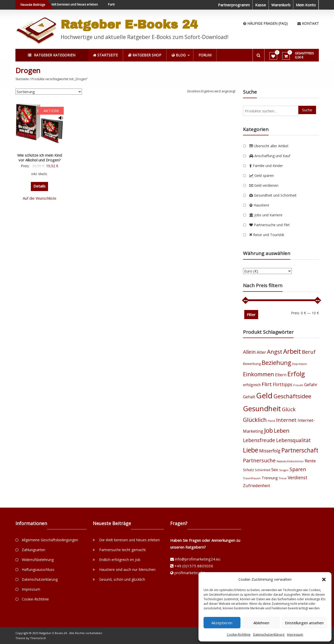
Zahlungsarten (34, 550)
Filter (251, 315)
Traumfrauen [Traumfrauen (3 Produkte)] (252, 478)
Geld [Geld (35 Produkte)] (264, 396)
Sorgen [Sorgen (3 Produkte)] (284, 470)
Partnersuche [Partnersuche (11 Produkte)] (259, 460)
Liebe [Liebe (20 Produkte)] (251, 450)
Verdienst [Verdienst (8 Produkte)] (298, 477)
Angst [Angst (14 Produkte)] (275, 352)
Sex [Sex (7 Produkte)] (275, 470)
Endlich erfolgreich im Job (120, 560)
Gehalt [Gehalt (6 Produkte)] (249, 397)
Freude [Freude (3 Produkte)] (298, 385)
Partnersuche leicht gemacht (123, 550)
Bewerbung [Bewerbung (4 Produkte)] (252, 364)
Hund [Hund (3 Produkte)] (271, 421)
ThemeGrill (38, 638)
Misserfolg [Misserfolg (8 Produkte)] (270, 451)
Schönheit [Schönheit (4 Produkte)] (263, 470)
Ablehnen (261, 623)
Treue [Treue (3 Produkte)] (283, 478)
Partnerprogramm (234, 5)
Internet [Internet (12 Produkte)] (286, 420)
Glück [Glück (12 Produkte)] (289, 409)
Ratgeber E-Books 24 (129, 25)
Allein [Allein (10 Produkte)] (249, 352)
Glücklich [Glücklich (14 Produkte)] (255, 420)
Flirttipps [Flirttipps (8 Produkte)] (283, 384)
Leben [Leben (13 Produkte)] (282, 431)
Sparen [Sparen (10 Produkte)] (298, 469)
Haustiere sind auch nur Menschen (127, 569)
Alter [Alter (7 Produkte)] (261, 352)
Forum (205, 55)
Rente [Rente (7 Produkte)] (310, 461)
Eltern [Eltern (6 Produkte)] (281, 375)
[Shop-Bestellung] (49, 92)
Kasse (261, 5)
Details (39, 186)
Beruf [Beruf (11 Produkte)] (309, 352)
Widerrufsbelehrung (38, 560)
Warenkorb (281, 5)
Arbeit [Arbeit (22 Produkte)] (292, 351)
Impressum (295, 635)
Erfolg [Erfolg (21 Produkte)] (296, 374)
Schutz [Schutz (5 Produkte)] (248, 470)
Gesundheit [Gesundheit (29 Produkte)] (262, 408)
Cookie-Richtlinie (239, 635)
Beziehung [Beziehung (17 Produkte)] (276, 363)
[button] (324, 579)
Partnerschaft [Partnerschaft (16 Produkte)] (300, 450)
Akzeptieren (222, 623)
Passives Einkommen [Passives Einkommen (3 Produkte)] (290, 461)
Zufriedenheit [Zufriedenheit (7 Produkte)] (257, 485)
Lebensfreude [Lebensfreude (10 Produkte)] (259, 440)
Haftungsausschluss (38, 569)
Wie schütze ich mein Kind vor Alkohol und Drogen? (40, 158)
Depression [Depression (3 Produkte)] (299, 364)
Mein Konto (306, 5)
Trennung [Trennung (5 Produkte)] (270, 478)
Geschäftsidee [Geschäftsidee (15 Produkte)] (292, 396)
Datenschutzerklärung (269, 635)
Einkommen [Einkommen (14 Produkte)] (259, 374)
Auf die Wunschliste (40, 198)
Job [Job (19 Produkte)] (269, 430)
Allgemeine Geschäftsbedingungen (50, 540)
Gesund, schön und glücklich (122, 579)
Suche (307, 110)
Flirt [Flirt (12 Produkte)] (267, 384)
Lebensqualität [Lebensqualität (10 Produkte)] (293, 440)
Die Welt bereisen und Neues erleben (75, 4)
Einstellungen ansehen (304, 623)
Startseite (22, 79)
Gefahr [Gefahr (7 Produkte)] (311, 385)
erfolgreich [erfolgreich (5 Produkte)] (252, 385)
